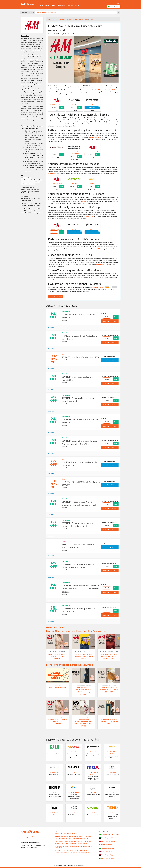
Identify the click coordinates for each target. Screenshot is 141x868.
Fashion (36, 180)
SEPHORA (93, 792)
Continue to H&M (56, 296)
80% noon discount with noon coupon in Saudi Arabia (71, 850)
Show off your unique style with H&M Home (75, 270)
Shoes (23, 182)
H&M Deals (32, 184)
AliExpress (74, 752)
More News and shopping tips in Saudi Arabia (70, 665)
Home (41, 5)
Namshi (74, 772)
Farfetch (93, 752)
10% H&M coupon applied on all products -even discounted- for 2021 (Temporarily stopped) (81, 589)
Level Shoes (54, 813)
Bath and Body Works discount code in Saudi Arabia (71, 844)
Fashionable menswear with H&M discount (74, 239)
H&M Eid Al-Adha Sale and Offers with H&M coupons (58, 656)
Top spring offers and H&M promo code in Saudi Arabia (83, 656)
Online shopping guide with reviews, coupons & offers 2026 (73, 836)
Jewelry (28, 182)
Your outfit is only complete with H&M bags (74, 207)
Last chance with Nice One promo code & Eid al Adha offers (109, 690)
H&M (91, 19)
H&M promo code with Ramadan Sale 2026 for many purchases (109, 656)
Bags (40, 180)
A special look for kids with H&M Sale (70, 255)
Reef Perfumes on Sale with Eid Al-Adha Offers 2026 (109, 722)
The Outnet (54, 772)
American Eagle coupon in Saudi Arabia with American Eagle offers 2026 (73, 847)
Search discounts (28, 12)
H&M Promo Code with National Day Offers (74, 284)
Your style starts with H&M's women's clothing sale (79, 114)
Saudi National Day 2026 (80, 19)
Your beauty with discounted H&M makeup (74, 164)
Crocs (93, 813)
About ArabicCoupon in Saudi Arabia (66, 834)
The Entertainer (74, 792)
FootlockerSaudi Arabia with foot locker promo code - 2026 (73, 853)
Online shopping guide (58, 688)
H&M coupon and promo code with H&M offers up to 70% (73, 841)
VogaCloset (112, 772)
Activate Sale (110, 360)
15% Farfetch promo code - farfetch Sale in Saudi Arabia (72, 839)
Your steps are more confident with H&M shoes (76, 194)
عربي (118, 3)
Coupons (70, 5)
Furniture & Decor (35, 182)
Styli (74, 813)
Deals (54, 5)
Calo (54, 752)
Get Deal (110, 547)
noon (112, 792)
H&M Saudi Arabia (56, 627)
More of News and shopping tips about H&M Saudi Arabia (76, 631)
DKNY (54, 792)
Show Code (92, 107)
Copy (62, 107)
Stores (47, 5)
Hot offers (61, 5)
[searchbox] (76, 12)
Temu (112, 813)
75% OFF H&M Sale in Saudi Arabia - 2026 (81, 357)
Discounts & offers (65, 19)
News (77, 5)
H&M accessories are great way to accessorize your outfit (82, 130)
